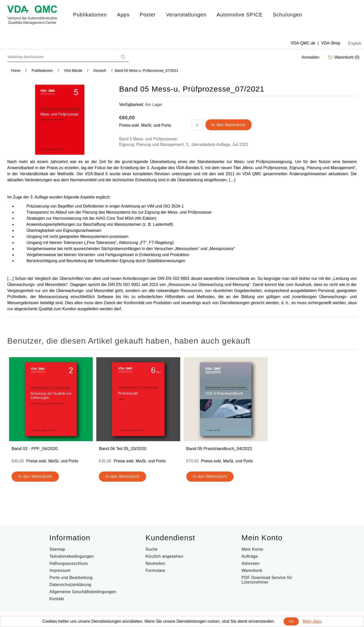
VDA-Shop (331, 43)
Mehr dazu (312, 621)
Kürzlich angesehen (165, 556)
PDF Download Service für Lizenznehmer (267, 580)
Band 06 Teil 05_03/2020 (123, 449)
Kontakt (57, 599)
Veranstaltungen (186, 15)
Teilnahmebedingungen (72, 556)
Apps (123, 15)
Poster (148, 15)
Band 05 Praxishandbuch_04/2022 (219, 449)
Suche (152, 549)
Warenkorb (252, 570)
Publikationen (90, 15)
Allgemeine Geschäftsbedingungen (83, 592)
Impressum (60, 570)
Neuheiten (155, 563)
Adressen (251, 563)
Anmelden (311, 57)
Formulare (155, 570)
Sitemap (57, 549)
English (355, 43)
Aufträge (250, 556)
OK (291, 621)
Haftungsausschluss (69, 563)
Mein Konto (253, 549)
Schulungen (287, 15)
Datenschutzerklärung (71, 585)
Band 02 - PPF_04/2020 (35, 449)
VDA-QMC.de (303, 43)
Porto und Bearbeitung (71, 578)
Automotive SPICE (240, 15)
